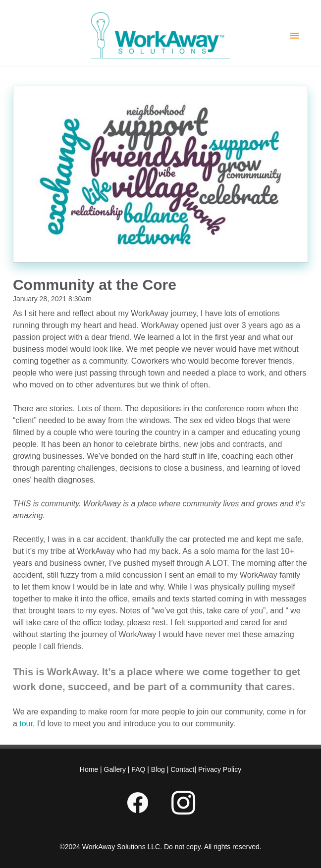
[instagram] (183, 803)
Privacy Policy (220, 769)
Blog (158, 769)
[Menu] (294, 35)
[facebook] (138, 803)
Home (90, 769)
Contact (181, 769)
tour (26, 724)
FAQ (138, 769)
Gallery (115, 769)
